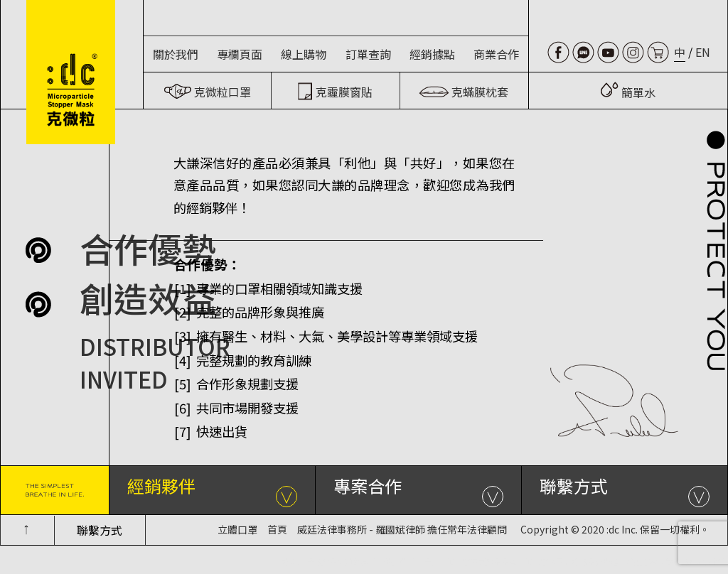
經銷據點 (432, 54)
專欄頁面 (240, 54)
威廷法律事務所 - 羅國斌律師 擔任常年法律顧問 (402, 529)
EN (703, 52)
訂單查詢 (368, 54)
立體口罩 (237, 529)
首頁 (277, 529)
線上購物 (304, 54)
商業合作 (496, 54)
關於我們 (176, 54)
